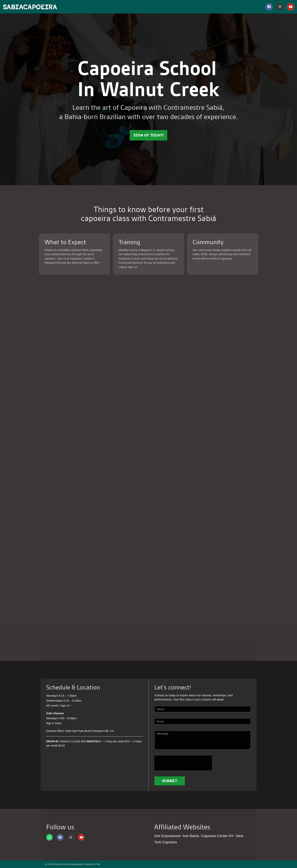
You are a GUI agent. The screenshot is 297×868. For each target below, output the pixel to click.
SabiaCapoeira (30, 7)
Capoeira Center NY (218, 836)
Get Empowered (167, 836)
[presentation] (183, 763)
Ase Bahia (191, 836)
